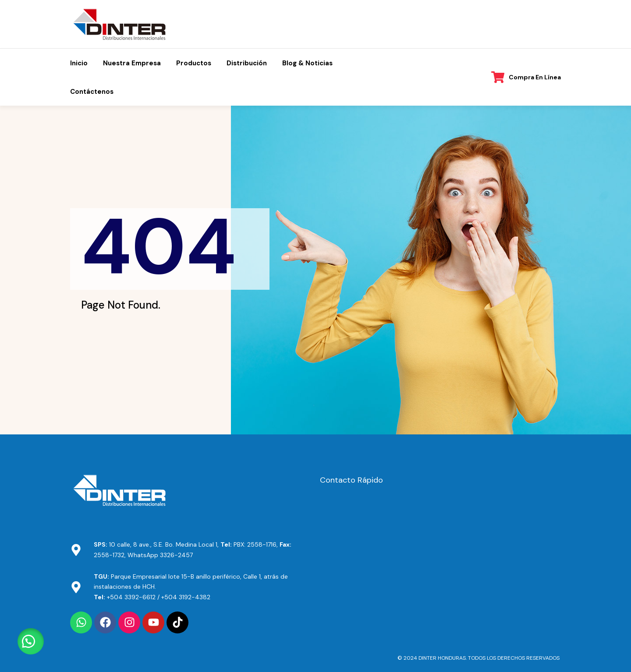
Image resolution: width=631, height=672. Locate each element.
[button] (31, 641)
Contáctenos (92, 92)
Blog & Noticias (307, 63)
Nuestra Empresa (132, 63)
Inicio (79, 63)
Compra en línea (535, 77)
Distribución (247, 63)
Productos (194, 63)
